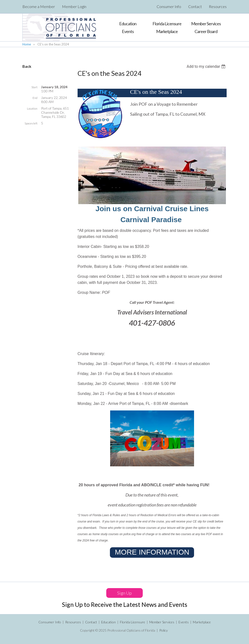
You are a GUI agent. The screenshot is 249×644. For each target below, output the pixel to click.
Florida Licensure (133, 622)
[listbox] (207, 66)
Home (27, 44)
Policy (164, 630)
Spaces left (31, 123)
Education (108, 622)
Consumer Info (169, 7)
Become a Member (39, 7)
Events (184, 622)
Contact (195, 7)
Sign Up (124, 593)
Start (34, 87)
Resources (218, 7)
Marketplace (202, 622)
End (35, 98)
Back (27, 66)
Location (32, 109)
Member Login (74, 7)
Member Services (162, 622)
